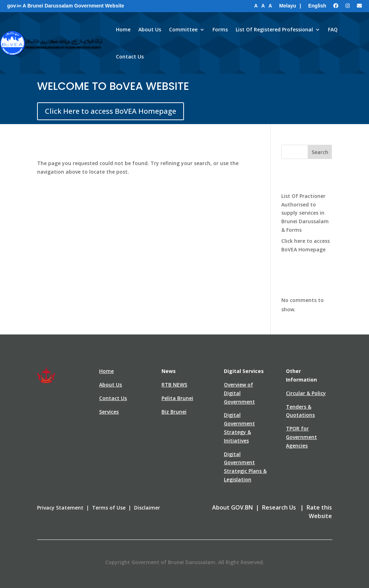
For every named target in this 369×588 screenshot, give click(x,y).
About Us (150, 29)
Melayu (288, 6)
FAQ (333, 29)
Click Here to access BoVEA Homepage (111, 111)
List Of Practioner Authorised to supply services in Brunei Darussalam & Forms (305, 213)
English (317, 6)
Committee (183, 29)
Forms (220, 29)
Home (123, 29)
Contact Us (130, 57)
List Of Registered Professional (274, 29)
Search (320, 152)
